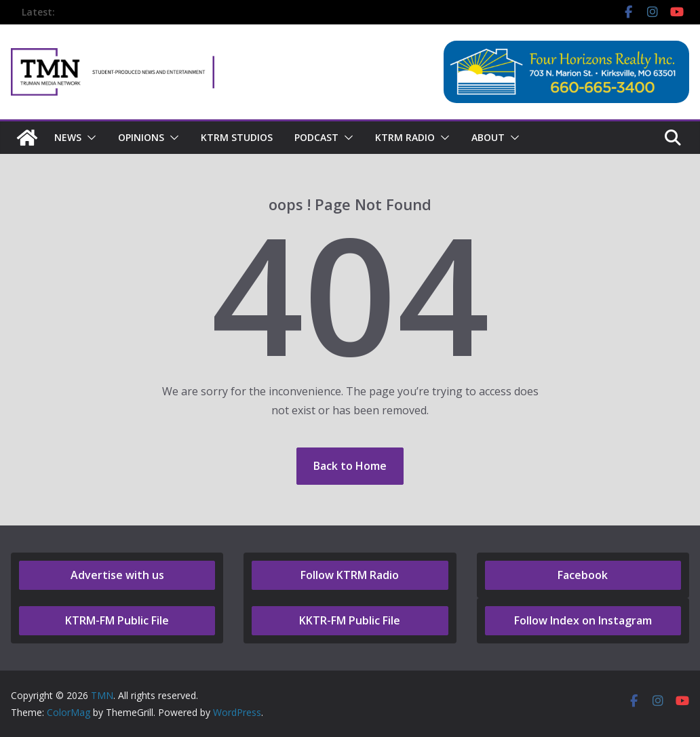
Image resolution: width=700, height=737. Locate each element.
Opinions (141, 137)
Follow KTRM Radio (350, 575)
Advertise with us (117, 575)
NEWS (68, 137)
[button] (89, 138)
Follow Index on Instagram (583, 620)
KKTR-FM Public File (350, 620)
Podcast (316, 137)
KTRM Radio (405, 137)
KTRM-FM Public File (117, 620)
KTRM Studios (237, 137)
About (488, 137)
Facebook (583, 575)
